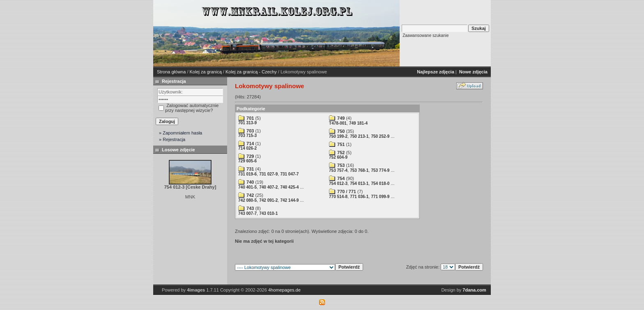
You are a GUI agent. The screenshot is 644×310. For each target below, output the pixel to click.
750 (341, 131)
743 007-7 (247, 213)
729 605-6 (247, 161)
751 (341, 144)
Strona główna (171, 72)
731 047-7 (289, 174)
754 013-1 (359, 183)
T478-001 (338, 123)
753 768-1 (359, 170)
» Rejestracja (172, 139)
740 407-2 (268, 187)
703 (250, 131)
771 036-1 (359, 197)
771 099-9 (380, 197)
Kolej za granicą (206, 72)
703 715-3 (247, 136)
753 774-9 (380, 170)
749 (341, 118)
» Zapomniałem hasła (181, 133)
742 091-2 (268, 200)
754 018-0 (380, 183)
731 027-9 (268, 174)
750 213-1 (359, 136)
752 (341, 153)
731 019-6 (247, 174)
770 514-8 (338, 197)
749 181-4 (358, 123)
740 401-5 (247, 187)
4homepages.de (284, 290)
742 (250, 195)
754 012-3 (338, 183)
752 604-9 (338, 157)
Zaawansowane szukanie (425, 35)
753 (341, 165)
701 (250, 118)
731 (250, 169)
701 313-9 (247, 123)
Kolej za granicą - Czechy (251, 72)
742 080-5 (247, 200)
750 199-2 (338, 136)
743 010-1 (268, 213)
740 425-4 (289, 187)
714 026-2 (247, 148)
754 (341, 178)
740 (250, 182)
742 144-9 (289, 200)
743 (250, 208)
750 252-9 (380, 136)
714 (250, 144)
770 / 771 (347, 191)
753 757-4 (338, 170)
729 (250, 156)
